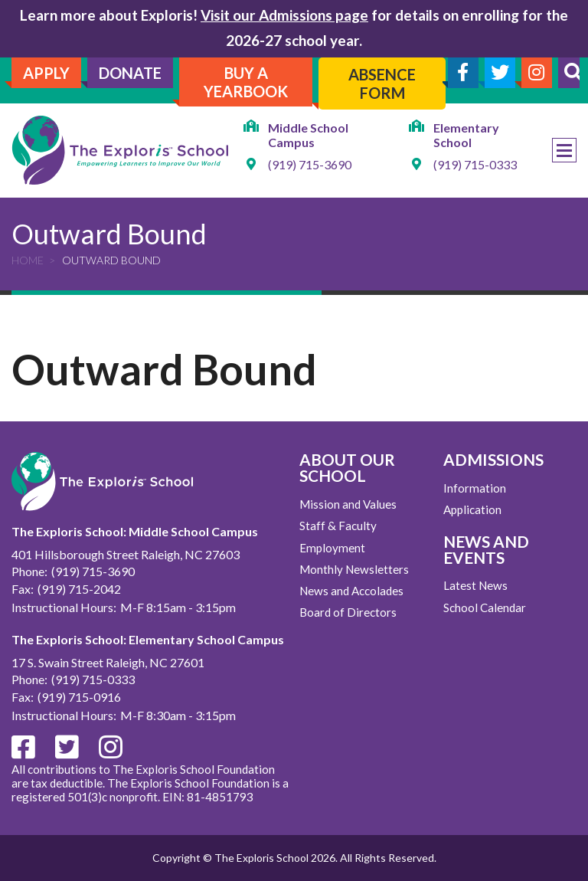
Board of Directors (348, 612)
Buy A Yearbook (246, 82)
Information (475, 488)
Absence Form (382, 84)
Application (472, 509)
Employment (332, 548)
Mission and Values (348, 504)
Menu (564, 150)
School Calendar (485, 608)
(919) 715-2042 (79, 589)
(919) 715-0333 (475, 164)
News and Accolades (351, 591)
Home (28, 260)
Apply (46, 73)
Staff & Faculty (338, 526)
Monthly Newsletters (354, 569)
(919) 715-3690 (310, 164)
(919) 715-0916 (79, 697)
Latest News (475, 585)
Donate (130, 73)
